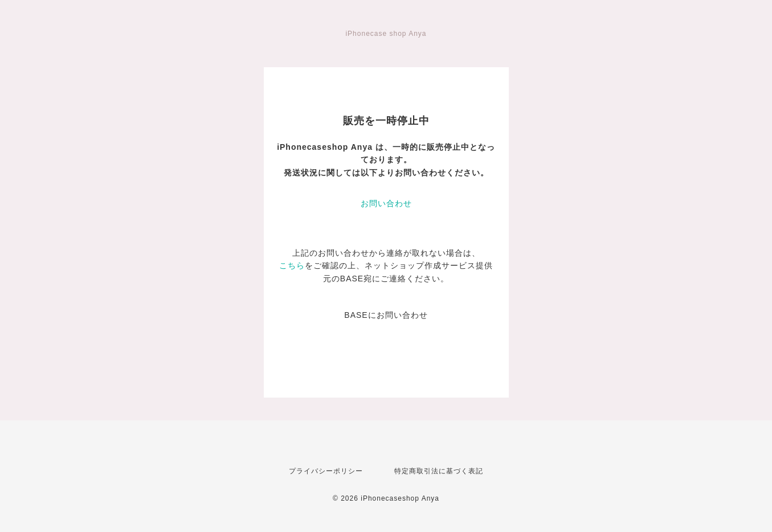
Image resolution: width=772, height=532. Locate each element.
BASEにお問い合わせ (386, 315)
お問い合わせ (386, 203)
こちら (292, 265)
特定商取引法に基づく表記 (439, 471)
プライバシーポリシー (326, 471)
